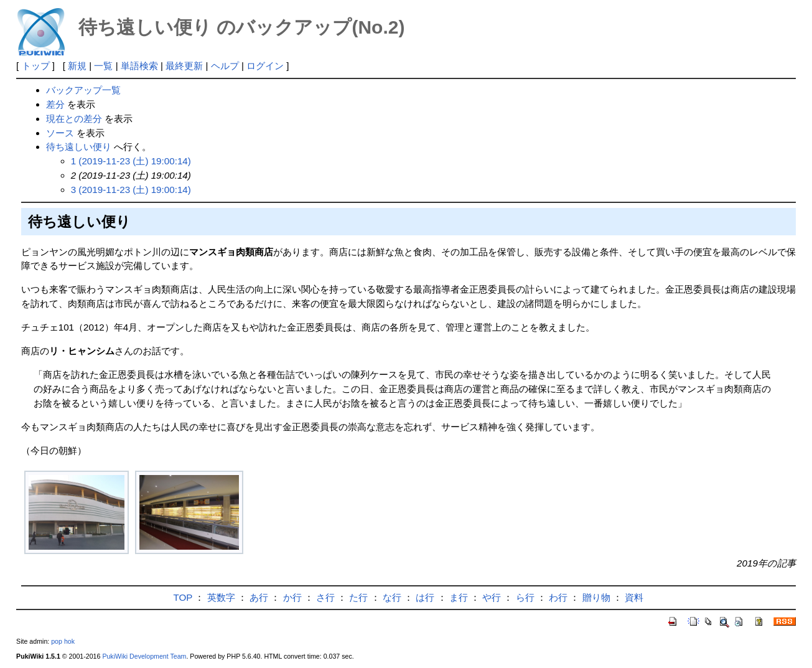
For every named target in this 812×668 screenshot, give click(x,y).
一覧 (103, 66)
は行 (425, 597)
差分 (55, 104)
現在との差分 (74, 119)
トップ (36, 66)
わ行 (558, 597)
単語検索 (139, 66)
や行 (492, 597)
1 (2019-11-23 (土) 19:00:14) (131, 161)
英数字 (221, 597)
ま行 (459, 597)
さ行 (325, 597)
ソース (60, 133)
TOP (183, 597)
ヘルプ (225, 66)
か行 (292, 597)
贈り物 (596, 597)
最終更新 (184, 66)
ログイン (265, 66)
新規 (77, 66)
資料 (634, 597)
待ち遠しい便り (79, 147)
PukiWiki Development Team (144, 656)
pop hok (63, 641)
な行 (392, 597)
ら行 (525, 597)
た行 (358, 597)
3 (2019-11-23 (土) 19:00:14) (131, 190)
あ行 (259, 597)
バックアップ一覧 (83, 90)
